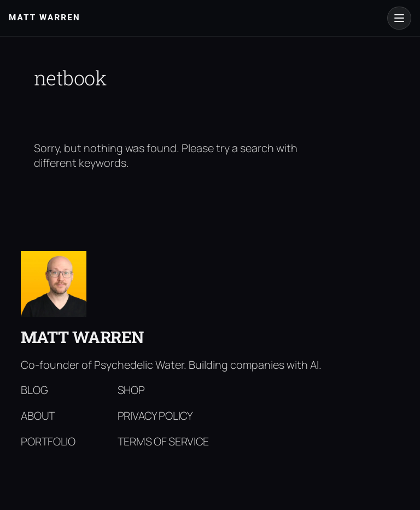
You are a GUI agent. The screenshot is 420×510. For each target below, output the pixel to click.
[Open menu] (399, 18)
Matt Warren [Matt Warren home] (45, 18)
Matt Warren (82, 337)
